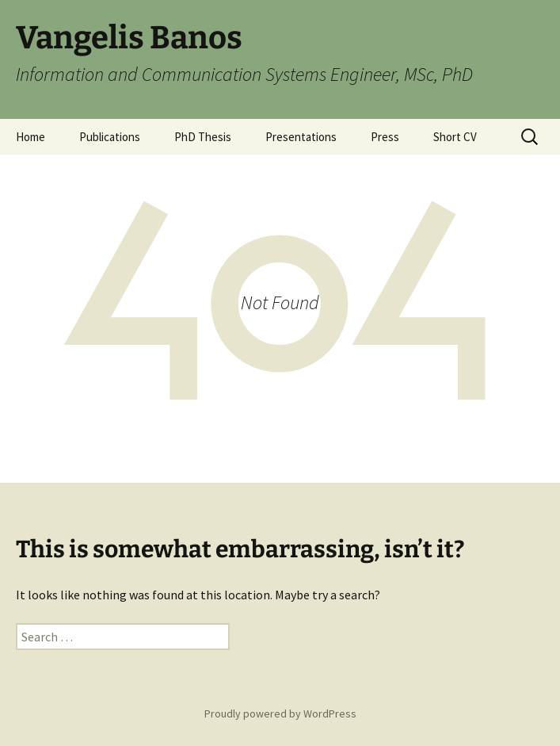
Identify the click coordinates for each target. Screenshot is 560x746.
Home (30, 137)
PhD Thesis (203, 137)
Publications (110, 137)
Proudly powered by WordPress (280, 713)
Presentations (301, 137)
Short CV (455, 137)
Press (385, 137)
